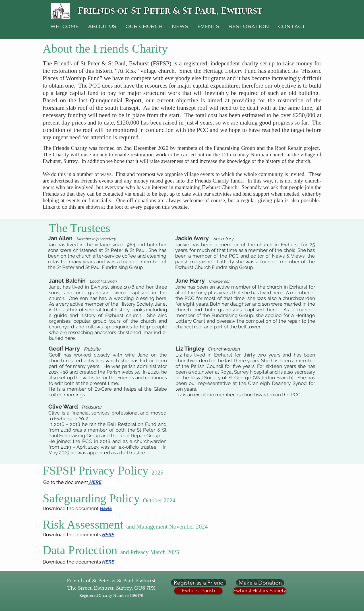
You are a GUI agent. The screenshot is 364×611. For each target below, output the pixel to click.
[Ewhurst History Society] (260, 591)
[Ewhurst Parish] (198, 591)
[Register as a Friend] (199, 583)
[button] (249, 26)
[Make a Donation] (260, 583)
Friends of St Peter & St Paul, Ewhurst (170, 11)
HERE (106, 508)
